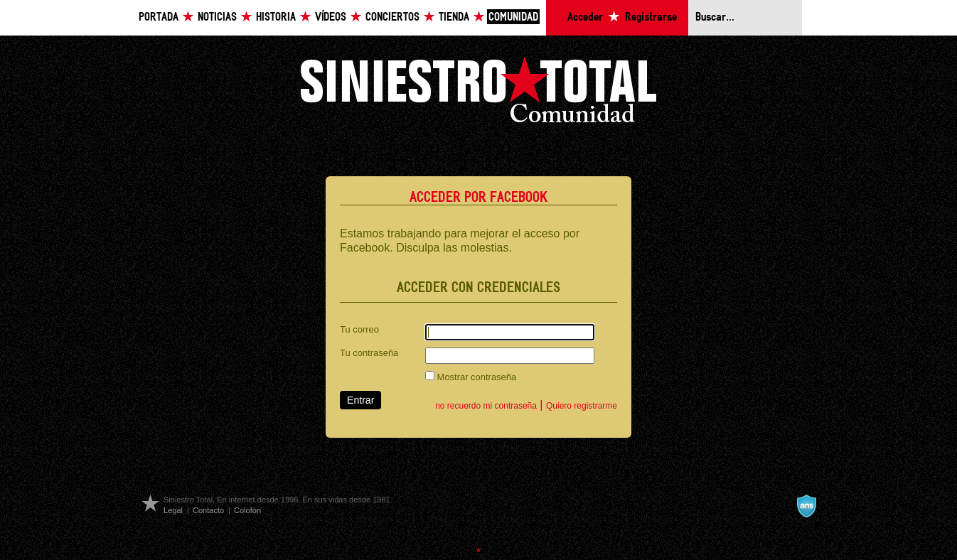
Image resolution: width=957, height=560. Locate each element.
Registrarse (651, 17)
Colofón (247, 510)
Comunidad (513, 17)
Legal (173, 510)
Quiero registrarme (582, 406)
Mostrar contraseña (471, 377)
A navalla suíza (806, 506)
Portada (159, 17)
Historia (276, 17)
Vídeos (331, 17)
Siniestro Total (478, 93)
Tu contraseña (369, 353)
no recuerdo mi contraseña (486, 406)
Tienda (454, 17)
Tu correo (359, 329)
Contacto (208, 510)
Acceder (585, 17)
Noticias (217, 17)
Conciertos (392, 17)
